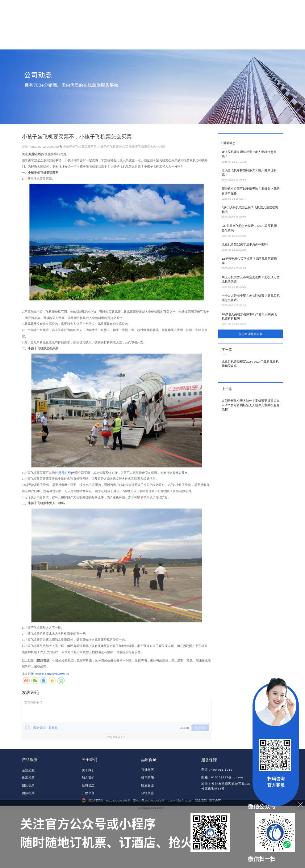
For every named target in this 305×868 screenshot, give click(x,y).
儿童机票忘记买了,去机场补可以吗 (245, 244)
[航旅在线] (65, 472)
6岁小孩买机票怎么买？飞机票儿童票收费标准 (250, 209)
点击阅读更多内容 (251, 334)
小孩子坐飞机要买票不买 (80, 147)
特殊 (25, 147)
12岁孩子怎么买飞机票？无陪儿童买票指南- (249, 261)
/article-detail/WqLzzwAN (52, 674)
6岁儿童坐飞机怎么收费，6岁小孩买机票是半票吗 (249, 228)
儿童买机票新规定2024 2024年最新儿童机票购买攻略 (250, 364)
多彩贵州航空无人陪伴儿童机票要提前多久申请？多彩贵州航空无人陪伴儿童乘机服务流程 (251, 405)
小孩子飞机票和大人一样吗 (147, 147)
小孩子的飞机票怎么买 (113, 147)
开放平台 (88, 793)
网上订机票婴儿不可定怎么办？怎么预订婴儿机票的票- (251, 279)
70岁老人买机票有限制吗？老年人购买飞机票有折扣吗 (249, 316)
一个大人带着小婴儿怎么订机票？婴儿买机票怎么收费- (251, 298)
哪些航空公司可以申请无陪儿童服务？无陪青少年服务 (251, 191)
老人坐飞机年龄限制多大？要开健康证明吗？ (249, 172)
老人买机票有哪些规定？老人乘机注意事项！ (249, 154)
